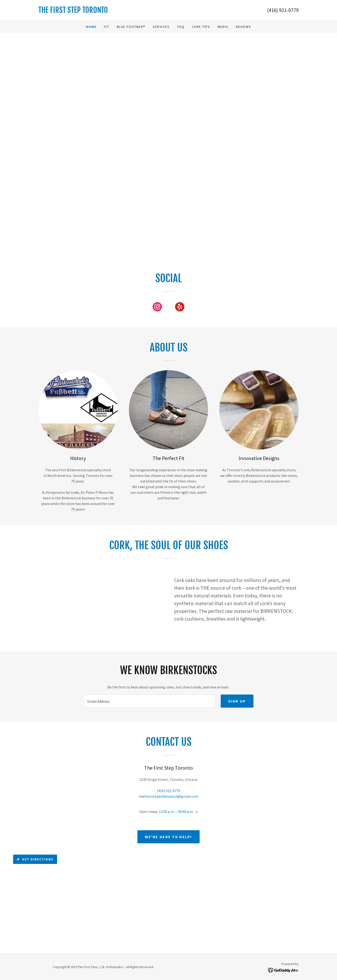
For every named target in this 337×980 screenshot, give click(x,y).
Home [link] (91, 27)
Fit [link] (107, 27)
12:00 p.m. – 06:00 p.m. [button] (176, 812)
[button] (196, 812)
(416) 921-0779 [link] (283, 10)
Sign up (237, 701)
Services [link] (161, 27)
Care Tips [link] (201, 27)
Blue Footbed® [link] (131, 27)
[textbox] (149, 701)
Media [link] (223, 27)
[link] (103, 11)
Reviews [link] (244, 27)
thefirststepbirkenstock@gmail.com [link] (168, 796)
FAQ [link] (181, 27)
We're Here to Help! (168, 837)
